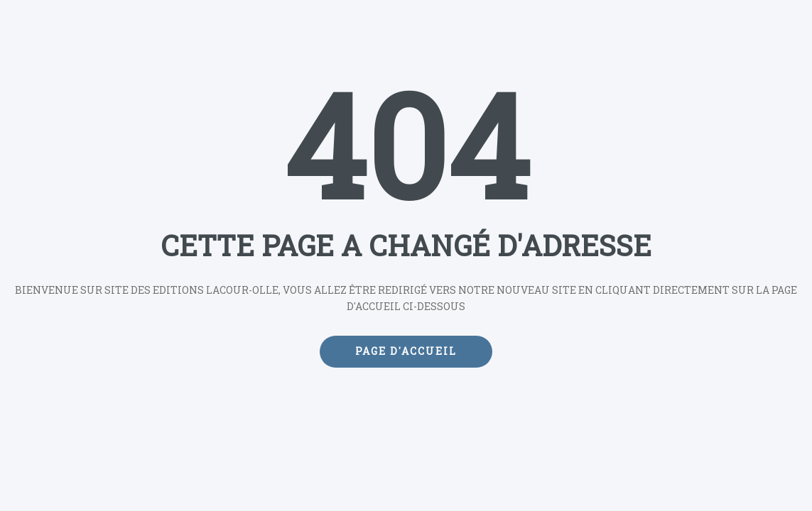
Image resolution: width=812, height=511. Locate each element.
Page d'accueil (406, 351)
